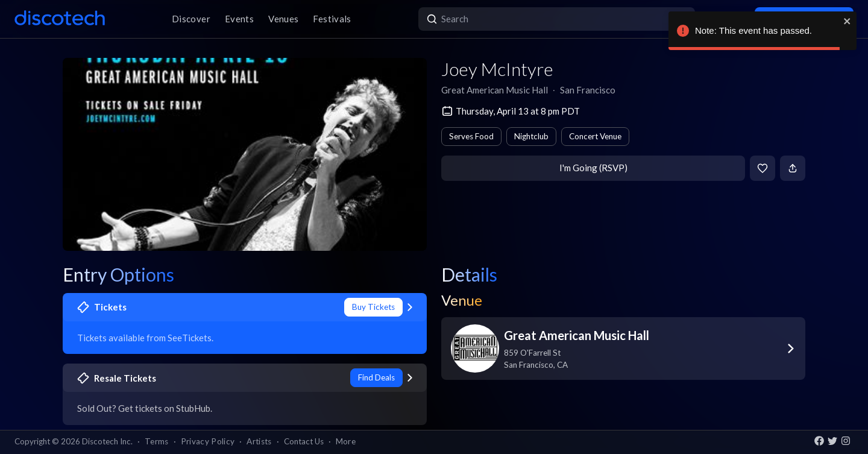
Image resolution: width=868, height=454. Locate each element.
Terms (157, 441)
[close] (848, 21)
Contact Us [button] (304, 441)
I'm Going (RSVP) (593, 168)
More (346, 441)
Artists (259, 441)
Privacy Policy (208, 441)
